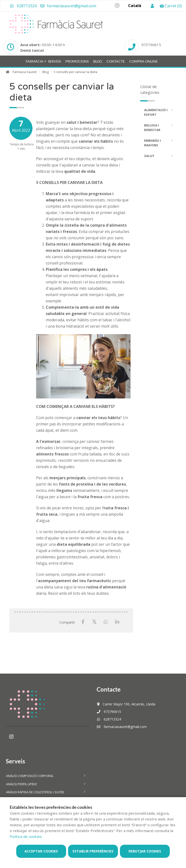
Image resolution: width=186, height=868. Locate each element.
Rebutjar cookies (145, 851)
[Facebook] (83, 622)
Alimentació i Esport (156, 112)
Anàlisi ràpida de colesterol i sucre (35, 792)
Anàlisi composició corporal (30, 776)
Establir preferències (93, 851)
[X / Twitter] (94, 622)
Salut (149, 156)
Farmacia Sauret (25, 72)
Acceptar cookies (41, 851)
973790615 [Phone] (151, 45)
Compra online (143, 61)
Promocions (77, 61)
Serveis (54, 61)
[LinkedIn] (117, 622)
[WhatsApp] (106, 622)
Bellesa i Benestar (152, 128)
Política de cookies (26, 836)
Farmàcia (35, 61)
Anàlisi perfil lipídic (22, 784)
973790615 (109, 712)
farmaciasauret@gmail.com (68, 6)
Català (135, 6)
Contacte (116, 61)
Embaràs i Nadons (152, 143)
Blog (98, 61)
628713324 (23, 6)
